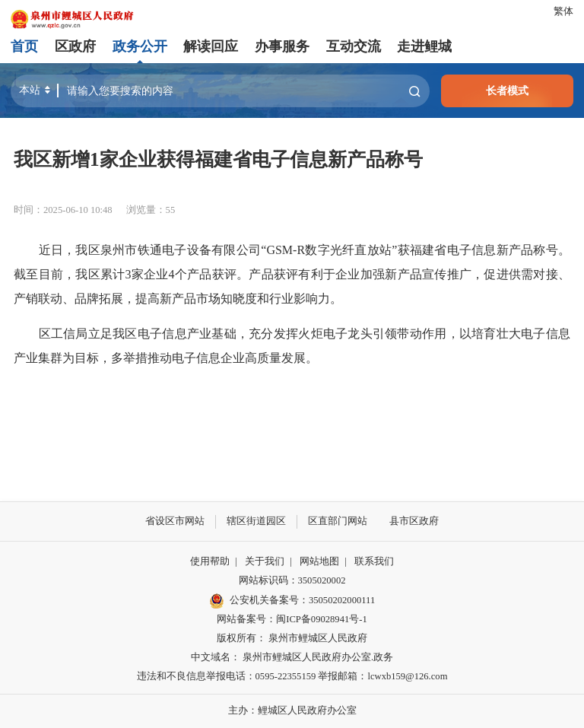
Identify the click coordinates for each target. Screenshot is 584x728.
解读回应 (211, 46)
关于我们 (265, 561)
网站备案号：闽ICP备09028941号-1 (292, 619)
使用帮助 (210, 561)
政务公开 (140, 46)
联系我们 (374, 561)
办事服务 (282, 46)
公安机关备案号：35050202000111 (292, 601)
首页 (24, 46)
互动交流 (353, 46)
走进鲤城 (424, 46)
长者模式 (507, 91)
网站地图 (319, 561)
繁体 (563, 11)
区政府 (75, 46)
